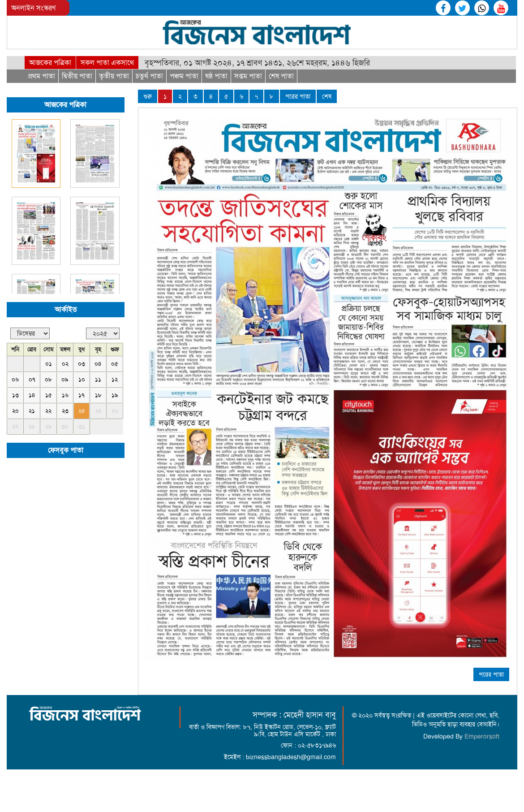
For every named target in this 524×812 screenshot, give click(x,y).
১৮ (98, 395)
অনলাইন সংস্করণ (33, 8)
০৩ (82, 364)
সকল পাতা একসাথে (107, 63)
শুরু (148, 96)
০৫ (115, 364)
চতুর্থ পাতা (149, 76)
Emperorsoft (482, 736)
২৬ (115, 411)
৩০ (65, 426)
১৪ (32, 395)
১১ (98, 379)
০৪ (98, 364)
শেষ (327, 96)
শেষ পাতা (281, 76)
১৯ (115, 395)
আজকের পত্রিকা (50, 63)
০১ (49, 364)
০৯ (65, 379)
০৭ (32, 379)
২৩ (65, 411)
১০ (82, 379)
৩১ (82, 426)
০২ (65, 364)
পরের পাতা (298, 96)
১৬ (65, 395)
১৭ (82, 395)
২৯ (49, 426)
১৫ (49, 395)
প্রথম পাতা (41, 76)
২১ (32, 411)
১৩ (15, 395)
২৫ (98, 411)
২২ (48, 411)
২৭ (15, 426)
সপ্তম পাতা (248, 76)
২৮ (32, 426)
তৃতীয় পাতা (114, 76)
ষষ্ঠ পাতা (216, 76)
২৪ (82, 411)
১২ (115, 379)
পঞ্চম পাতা (184, 76)
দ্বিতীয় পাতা (77, 76)
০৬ (15, 379)
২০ (15, 411)
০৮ (48, 379)
